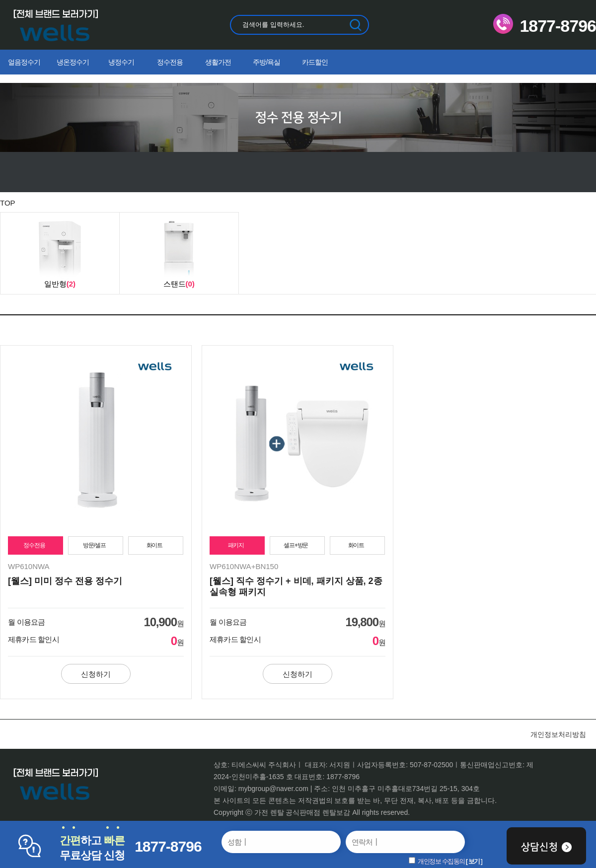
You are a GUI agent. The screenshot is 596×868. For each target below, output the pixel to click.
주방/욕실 (266, 62)
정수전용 (170, 62)
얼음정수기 (24, 62)
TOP (8, 203)
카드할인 (315, 62)
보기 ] (475, 861)
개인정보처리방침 (558, 734)
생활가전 (218, 62)
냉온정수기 (73, 62)
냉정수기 (121, 62)
